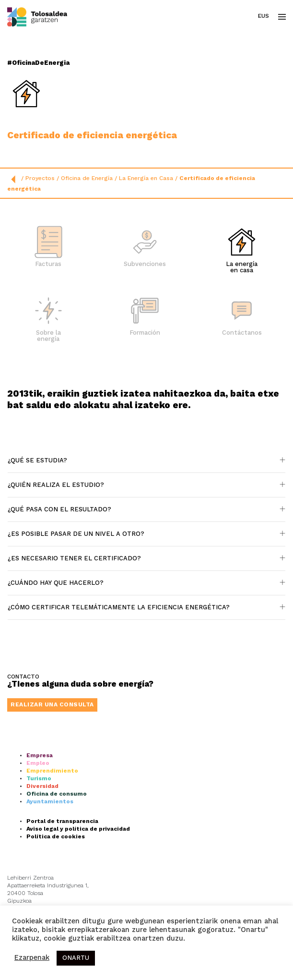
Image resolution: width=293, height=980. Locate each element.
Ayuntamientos (50, 874)
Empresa (40, 828)
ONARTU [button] (76, 958)
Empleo (38, 836)
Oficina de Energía (87, 179)
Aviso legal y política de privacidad (78, 902)
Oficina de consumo (57, 867)
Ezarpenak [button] (32, 958)
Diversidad (42, 859)
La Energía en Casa (146, 179)
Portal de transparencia (62, 894)
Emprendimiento (52, 844)
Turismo (39, 851)
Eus (264, 16)
